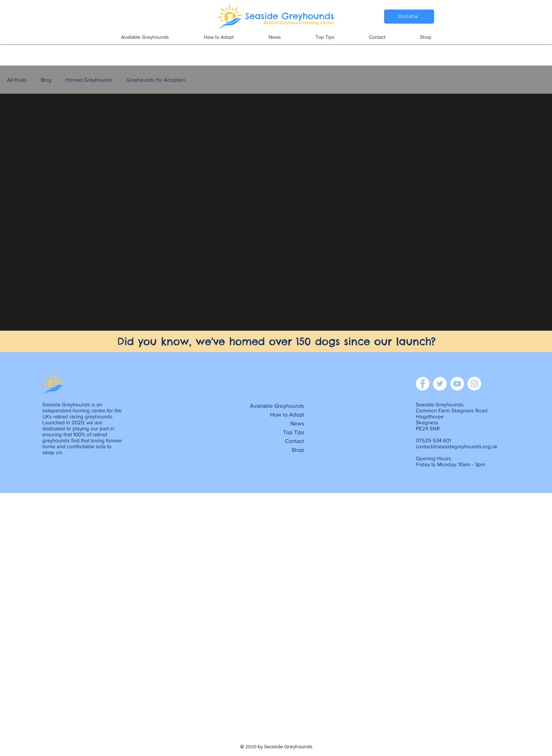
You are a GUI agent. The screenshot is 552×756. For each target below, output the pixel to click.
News (297, 423)
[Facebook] (423, 384)
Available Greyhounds (277, 406)
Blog (46, 80)
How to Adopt (287, 415)
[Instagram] (474, 384)
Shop (298, 450)
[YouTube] (457, 384)
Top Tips (294, 432)
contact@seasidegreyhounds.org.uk (457, 446)
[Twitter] (440, 384)
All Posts (17, 80)
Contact (294, 441)
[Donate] (409, 17)
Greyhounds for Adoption (156, 80)
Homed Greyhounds (89, 80)
